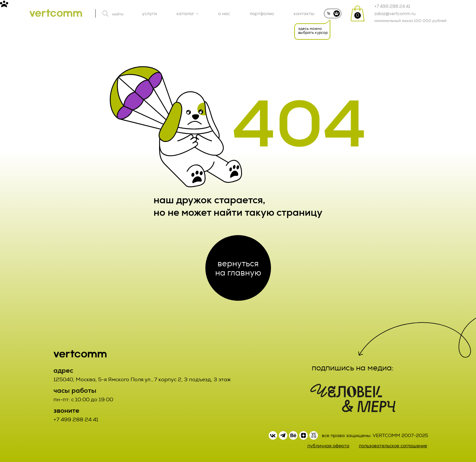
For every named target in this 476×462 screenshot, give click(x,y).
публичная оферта (328, 446)
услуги (149, 13)
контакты (304, 13)
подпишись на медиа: (353, 368)
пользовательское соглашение (393, 446)
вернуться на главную (238, 268)
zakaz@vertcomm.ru (395, 14)
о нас (224, 13)
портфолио (262, 13)
